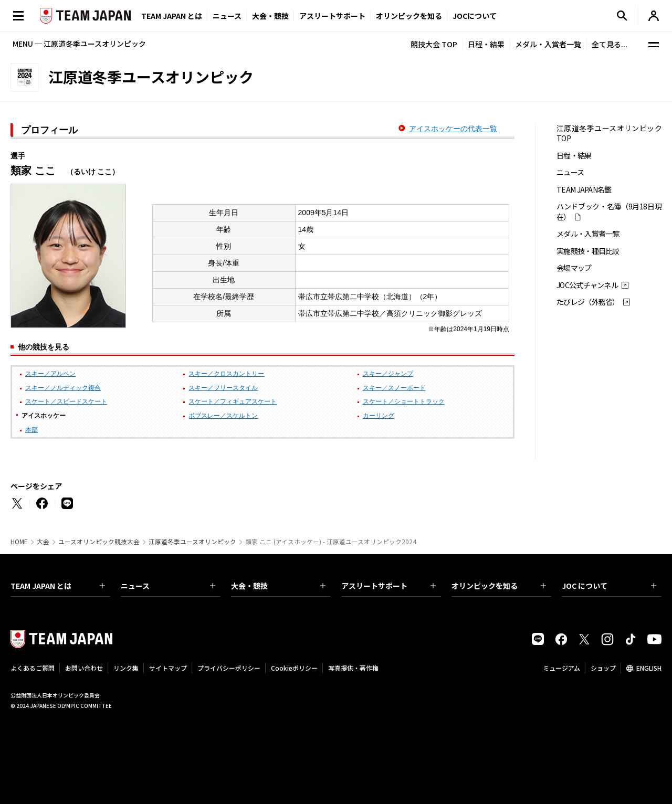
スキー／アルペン (50, 374)
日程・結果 (486, 44)
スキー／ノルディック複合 (63, 388)
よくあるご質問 (33, 668)
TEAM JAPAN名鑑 (584, 190)
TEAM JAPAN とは (58, 586)
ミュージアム (561, 668)
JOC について (609, 586)
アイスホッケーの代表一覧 (453, 129)
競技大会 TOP (434, 44)
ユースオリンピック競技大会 (99, 542)
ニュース (227, 16)
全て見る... (610, 44)
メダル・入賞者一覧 (548, 44)
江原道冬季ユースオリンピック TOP (609, 133)
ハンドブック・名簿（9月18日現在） (609, 211)
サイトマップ (168, 668)
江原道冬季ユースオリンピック (192, 542)
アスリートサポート (332, 16)
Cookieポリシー (294, 668)
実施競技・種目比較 (588, 251)
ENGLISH (649, 668)
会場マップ (574, 268)
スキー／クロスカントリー (226, 374)
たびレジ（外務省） (588, 302)
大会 (43, 542)
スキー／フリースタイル (223, 388)
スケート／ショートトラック (404, 401)
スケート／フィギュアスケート (233, 401)
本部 (31, 430)
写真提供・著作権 (353, 668)
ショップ (603, 668)
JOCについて (475, 16)
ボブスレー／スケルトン (223, 416)
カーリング (379, 416)
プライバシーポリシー (229, 668)
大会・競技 (278, 586)
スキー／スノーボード (394, 388)
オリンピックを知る (409, 16)
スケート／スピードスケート (66, 401)
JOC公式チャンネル (587, 285)
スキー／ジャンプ (388, 374)
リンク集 (126, 668)
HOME (19, 542)
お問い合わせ (84, 668)
